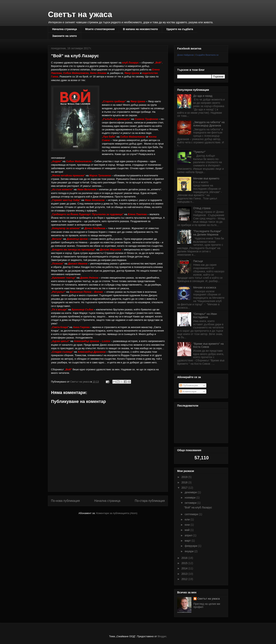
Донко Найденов (185, 55)
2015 (185, 563)
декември (191, 492)
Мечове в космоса (205, 287)
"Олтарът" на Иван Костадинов (205, 316)
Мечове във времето (206, 178)
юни (187, 525)
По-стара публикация (150, 501)
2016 (185, 558)
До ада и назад (203, 96)
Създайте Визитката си (207, 55)
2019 (185, 477)
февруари (191, 546)
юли (187, 519)
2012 (185, 579)
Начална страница (65, 29)
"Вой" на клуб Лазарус (198, 507)
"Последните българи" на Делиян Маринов (207, 233)
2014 (185, 568)
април (189, 535)
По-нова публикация (65, 501)
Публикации (189, 385)
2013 (185, 574)
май (187, 530)
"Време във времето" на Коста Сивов (209, 345)
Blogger (162, 636)
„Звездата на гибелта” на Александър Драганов (209, 124)
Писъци (198, 261)
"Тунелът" (199, 152)
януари (189, 551)
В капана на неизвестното (141, 29)
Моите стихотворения (100, 29)
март (188, 541)
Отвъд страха (202, 208)
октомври (191, 503)
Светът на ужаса (80, 14)
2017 (185, 488)
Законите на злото (65, 36)
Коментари (188, 391)
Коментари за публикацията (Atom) (117, 513)
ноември (190, 498)
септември (192, 514)
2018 (185, 482)
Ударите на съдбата (180, 29)
